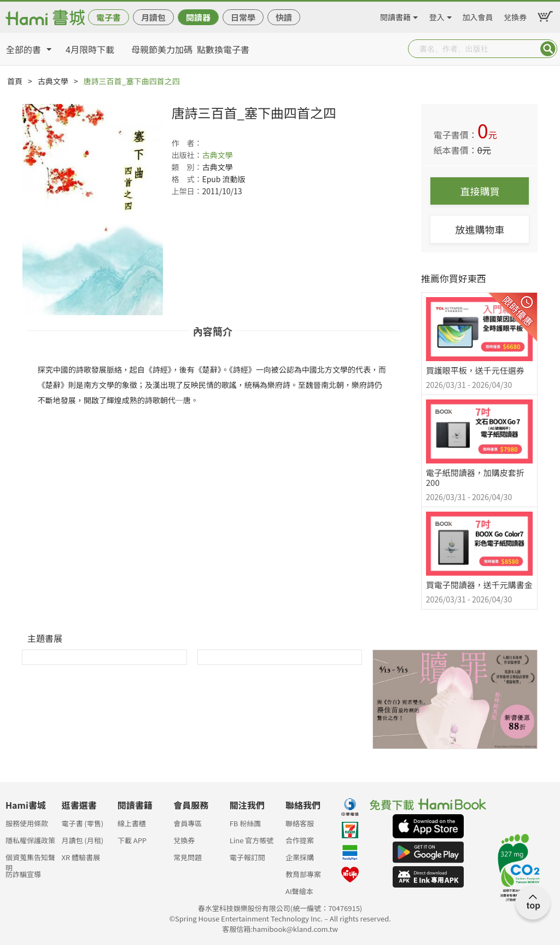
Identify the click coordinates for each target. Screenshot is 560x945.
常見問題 (188, 857)
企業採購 (300, 857)
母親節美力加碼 (162, 49)
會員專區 (188, 823)
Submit (548, 49)
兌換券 (515, 15)
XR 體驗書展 (81, 857)
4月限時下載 (90, 49)
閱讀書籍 (395, 15)
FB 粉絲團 (246, 823)
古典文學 (53, 81)
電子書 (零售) (82, 823)
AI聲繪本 (299, 891)
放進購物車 (480, 229)
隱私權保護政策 (30, 840)
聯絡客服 (300, 823)
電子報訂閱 (247, 857)
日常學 (243, 17)
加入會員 (478, 15)
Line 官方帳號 (252, 840)
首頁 (15, 81)
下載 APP (132, 840)
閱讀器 (198, 17)
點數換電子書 (223, 49)
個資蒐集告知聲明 (30, 860)
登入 (437, 15)
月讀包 (153, 17)
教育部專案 (303, 874)
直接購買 (480, 191)
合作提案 (300, 840)
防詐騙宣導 (23, 874)
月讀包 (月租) (82, 840)
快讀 (284, 17)
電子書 (109, 17)
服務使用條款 (27, 823)
